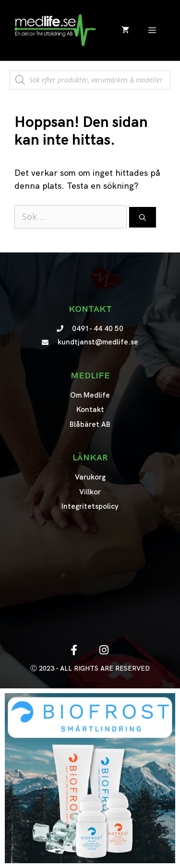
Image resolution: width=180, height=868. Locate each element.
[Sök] (143, 217)
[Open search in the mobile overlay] (90, 75)
